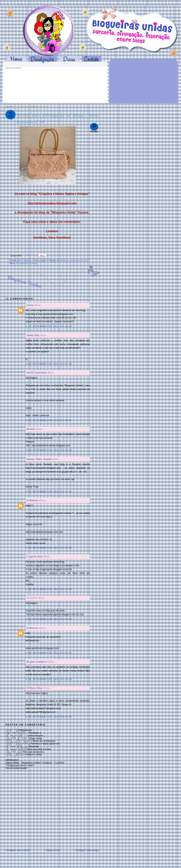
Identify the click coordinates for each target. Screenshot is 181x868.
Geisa (30, 305)
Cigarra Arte (34, 556)
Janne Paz (33, 335)
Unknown (32, 500)
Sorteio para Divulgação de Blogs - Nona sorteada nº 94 (58, 118)
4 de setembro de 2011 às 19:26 (49, 326)
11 (94, 126)
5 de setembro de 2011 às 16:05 (49, 619)
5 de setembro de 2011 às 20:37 (49, 653)
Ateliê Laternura (37, 373)
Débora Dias (34, 688)
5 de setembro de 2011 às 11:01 (49, 492)
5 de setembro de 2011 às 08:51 (49, 420)
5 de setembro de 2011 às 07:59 (49, 364)
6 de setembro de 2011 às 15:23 (49, 679)
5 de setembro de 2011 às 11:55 (49, 548)
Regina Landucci (37, 662)
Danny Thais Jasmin (39, 459)
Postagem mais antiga (87, 850)
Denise (31, 429)
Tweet (28, 255)
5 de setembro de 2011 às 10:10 (49, 450)
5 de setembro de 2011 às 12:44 (49, 589)
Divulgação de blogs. (27, 263)
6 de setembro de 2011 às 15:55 (49, 717)
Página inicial (53, 850)
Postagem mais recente (18, 850)
